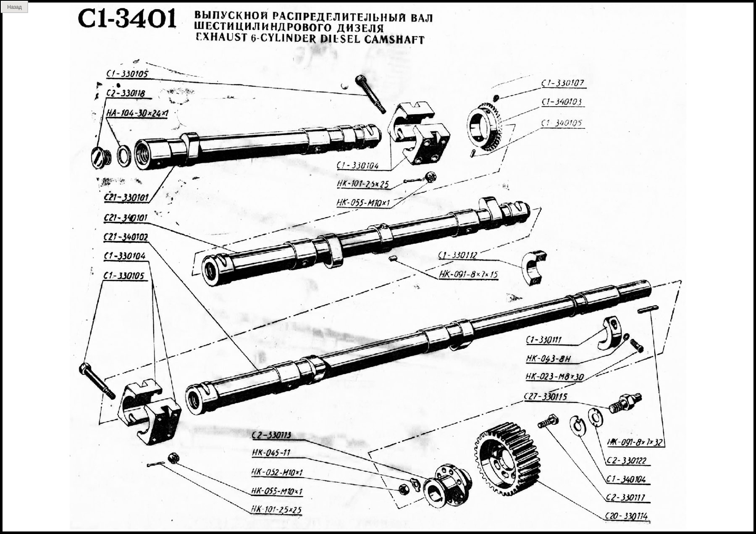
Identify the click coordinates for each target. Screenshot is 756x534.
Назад (14, 7)
